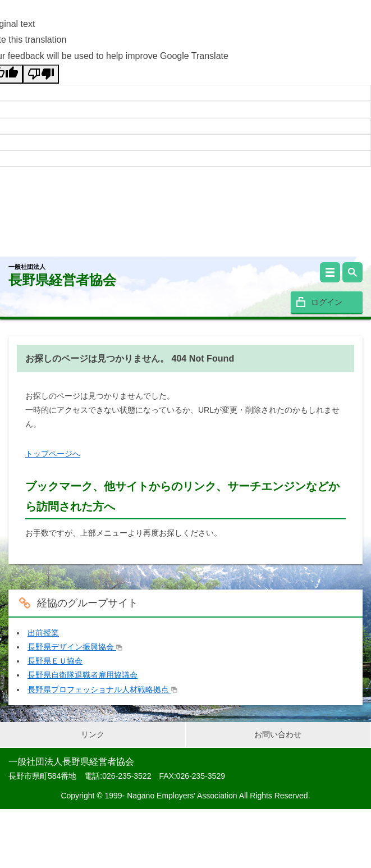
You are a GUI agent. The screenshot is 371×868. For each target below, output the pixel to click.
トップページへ (53, 454)
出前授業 (43, 633)
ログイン (327, 302)
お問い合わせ (278, 734)
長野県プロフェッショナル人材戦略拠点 (102, 689)
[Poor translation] (41, 74)
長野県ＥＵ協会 (55, 661)
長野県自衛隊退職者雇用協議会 (83, 675)
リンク (93, 734)
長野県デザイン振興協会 (75, 647)
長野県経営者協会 (62, 276)
